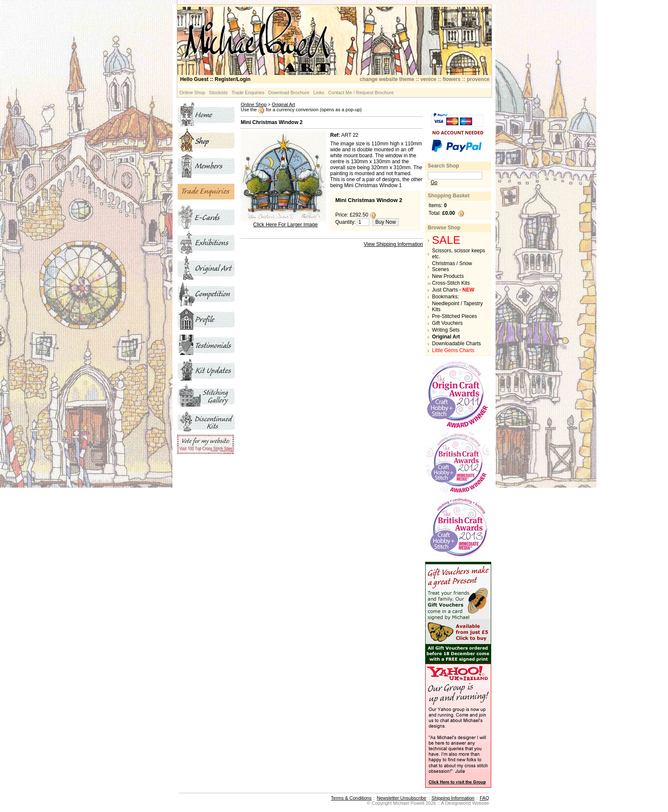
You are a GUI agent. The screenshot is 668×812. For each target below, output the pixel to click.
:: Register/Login (215, 79)
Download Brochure (289, 92)
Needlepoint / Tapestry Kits (457, 306)
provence (478, 79)
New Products (448, 276)
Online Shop (192, 92)
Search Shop (443, 166)
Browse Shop (444, 228)
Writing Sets (446, 330)
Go (434, 182)
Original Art (283, 104)
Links (319, 92)
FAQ (484, 798)
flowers (452, 79)
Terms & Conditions (351, 798)
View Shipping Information (393, 244)
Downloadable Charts (456, 344)
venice (428, 79)
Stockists (219, 92)
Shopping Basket (449, 196)
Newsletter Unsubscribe (401, 798)
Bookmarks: (445, 297)
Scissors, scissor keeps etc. (459, 254)
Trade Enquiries (248, 92)
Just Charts (453, 290)
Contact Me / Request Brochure (361, 92)
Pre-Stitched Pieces (454, 316)
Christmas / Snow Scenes (452, 266)
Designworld (458, 803)
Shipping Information (453, 798)
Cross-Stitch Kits (451, 283)
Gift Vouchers (447, 323)
